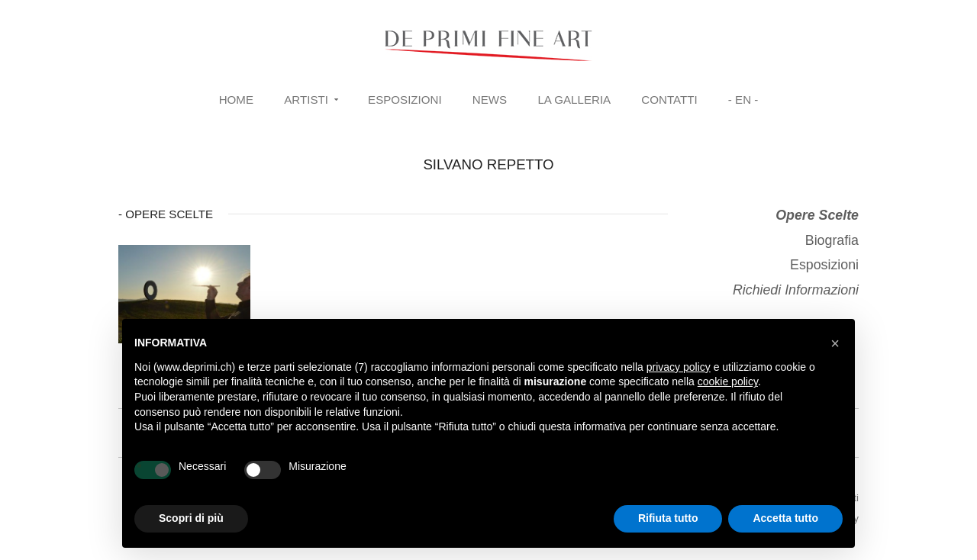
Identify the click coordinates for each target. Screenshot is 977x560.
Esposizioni (405, 100)
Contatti (669, 100)
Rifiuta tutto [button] (668, 518)
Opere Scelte (817, 215)
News (490, 100)
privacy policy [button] (679, 367)
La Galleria (574, 100)
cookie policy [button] (728, 381)
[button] (835, 343)
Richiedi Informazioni (796, 290)
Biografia (832, 240)
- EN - (743, 100)
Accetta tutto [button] (785, 518)
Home (236, 100)
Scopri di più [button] (191, 518)
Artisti (306, 100)
